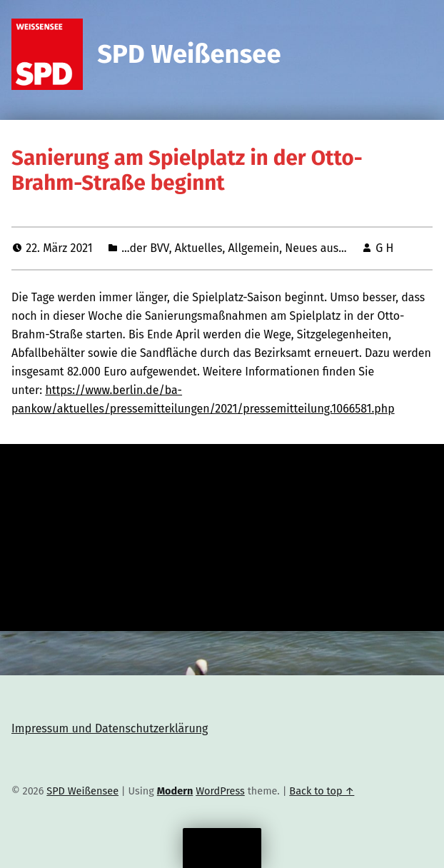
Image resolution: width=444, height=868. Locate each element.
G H (384, 248)
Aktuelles (199, 248)
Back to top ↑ (322, 791)
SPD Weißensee (189, 54)
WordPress (220, 791)
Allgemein (254, 248)
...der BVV (145, 248)
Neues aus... (316, 248)
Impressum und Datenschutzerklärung (110, 728)
